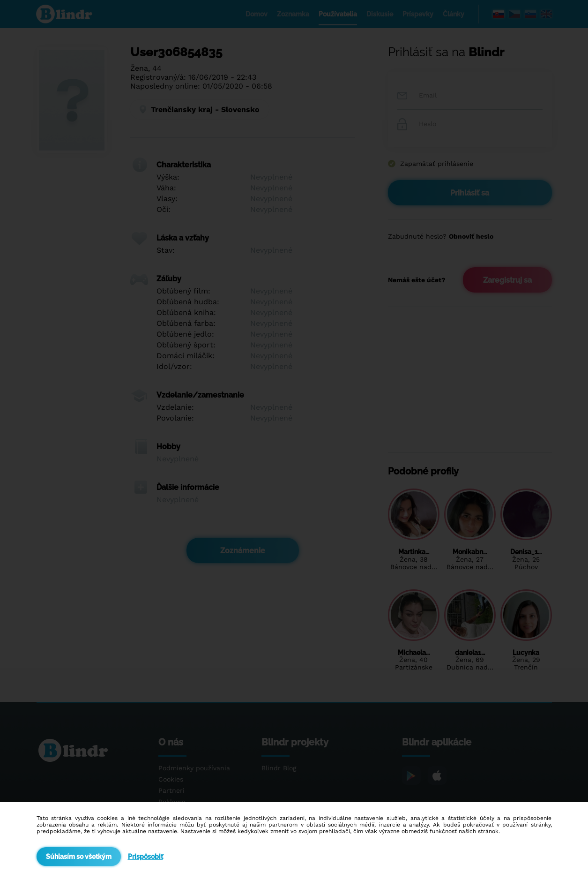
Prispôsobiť (145, 857)
